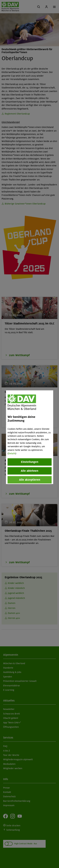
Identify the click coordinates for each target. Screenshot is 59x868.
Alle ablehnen (29, 471)
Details (12, 453)
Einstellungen (30, 462)
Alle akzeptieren (30, 480)
